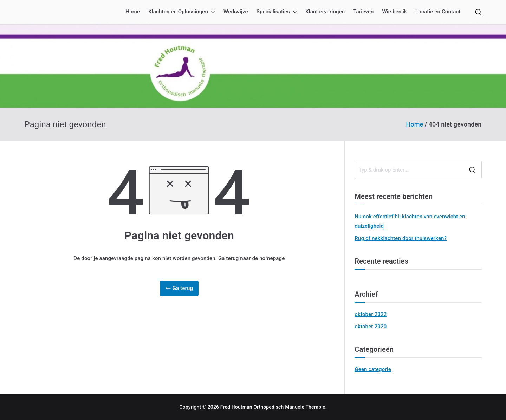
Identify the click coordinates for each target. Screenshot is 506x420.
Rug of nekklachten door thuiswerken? (401, 238)
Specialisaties (277, 12)
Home (133, 12)
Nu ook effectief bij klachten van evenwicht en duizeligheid (410, 221)
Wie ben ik (395, 12)
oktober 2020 (371, 327)
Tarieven (363, 12)
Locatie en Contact (438, 12)
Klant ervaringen (325, 12)
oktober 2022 (371, 314)
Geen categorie (373, 369)
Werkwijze (236, 12)
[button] (212, 12)
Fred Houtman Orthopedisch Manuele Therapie (273, 407)
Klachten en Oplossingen (182, 12)
